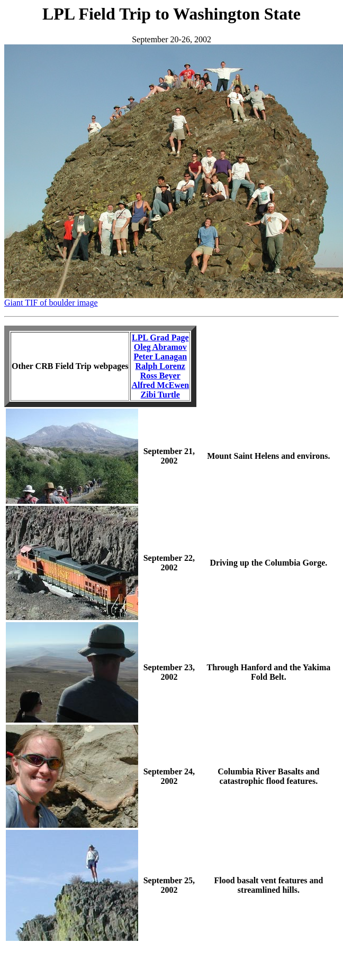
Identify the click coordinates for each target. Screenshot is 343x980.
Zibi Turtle (160, 395)
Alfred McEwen (160, 385)
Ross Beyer (160, 376)
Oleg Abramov (160, 347)
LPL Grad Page (160, 338)
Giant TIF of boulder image (51, 303)
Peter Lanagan (160, 357)
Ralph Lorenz (160, 366)
